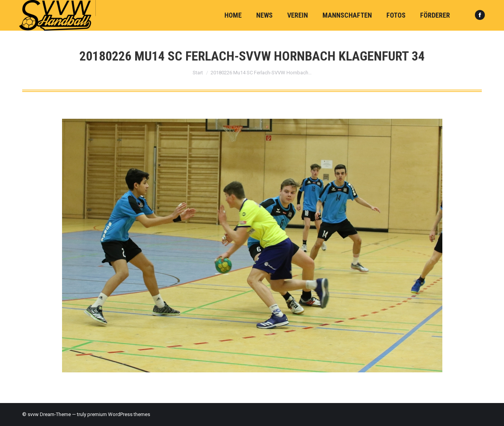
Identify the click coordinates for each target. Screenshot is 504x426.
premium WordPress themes (119, 414)
